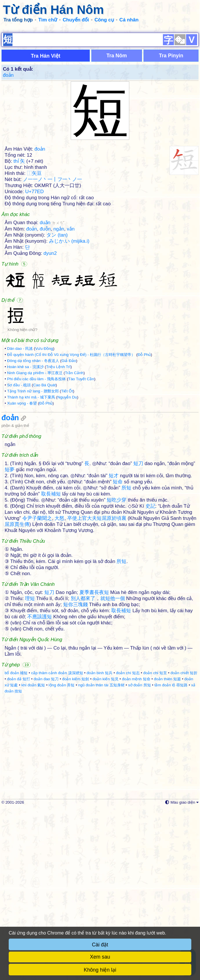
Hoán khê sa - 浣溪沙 (25, 451)
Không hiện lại (100, 970)
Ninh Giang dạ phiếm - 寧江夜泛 (35, 457)
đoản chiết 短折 (184, 844)
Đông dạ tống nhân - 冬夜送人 (33, 445)
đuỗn (45, 313)
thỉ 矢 (19, 245)
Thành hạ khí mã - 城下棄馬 (31, 481)
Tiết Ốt (67, 475)
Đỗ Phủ (144, 439)
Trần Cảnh (74, 457)
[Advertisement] (100, 70)
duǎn (52, 307)
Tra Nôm (117, 140)
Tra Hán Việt (46, 140)
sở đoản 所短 (140, 856)
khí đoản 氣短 (33, 856)
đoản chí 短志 (128, 844)
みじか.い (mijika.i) (69, 325)
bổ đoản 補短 (16, 844)
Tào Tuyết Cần (81, 463)
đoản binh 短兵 (100, 844)
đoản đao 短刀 (46, 850)
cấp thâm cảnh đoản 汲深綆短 (57, 844)
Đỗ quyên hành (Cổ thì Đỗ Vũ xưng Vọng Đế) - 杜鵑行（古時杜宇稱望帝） (71, 439)
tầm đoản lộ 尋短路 (171, 856)
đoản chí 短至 (155, 844)
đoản (8, 159)
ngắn (59, 313)
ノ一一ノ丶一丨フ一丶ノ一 (52, 263)
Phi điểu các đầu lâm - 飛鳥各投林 (36, 463)
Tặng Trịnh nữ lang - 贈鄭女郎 (33, 475)
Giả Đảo (69, 445)
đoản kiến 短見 (105, 850)
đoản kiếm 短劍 (76, 850)
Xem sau (100, 957)
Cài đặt (100, 945)
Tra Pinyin (171, 140)
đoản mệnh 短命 (136, 850)
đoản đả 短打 (18, 850)
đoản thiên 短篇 (167, 850)
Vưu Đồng (44, 433)
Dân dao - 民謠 (20, 433)
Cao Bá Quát (44, 469)
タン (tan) (57, 319)
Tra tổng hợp (18, 20)
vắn (71, 313)
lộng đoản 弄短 (62, 856)
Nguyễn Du (67, 481)
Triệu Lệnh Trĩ (58, 451)
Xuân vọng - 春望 (22, 487)
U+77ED (34, 276)
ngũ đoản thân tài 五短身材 (101, 856)
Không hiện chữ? (22, 414)
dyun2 (50, 337)
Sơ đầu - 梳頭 (19, 469)
